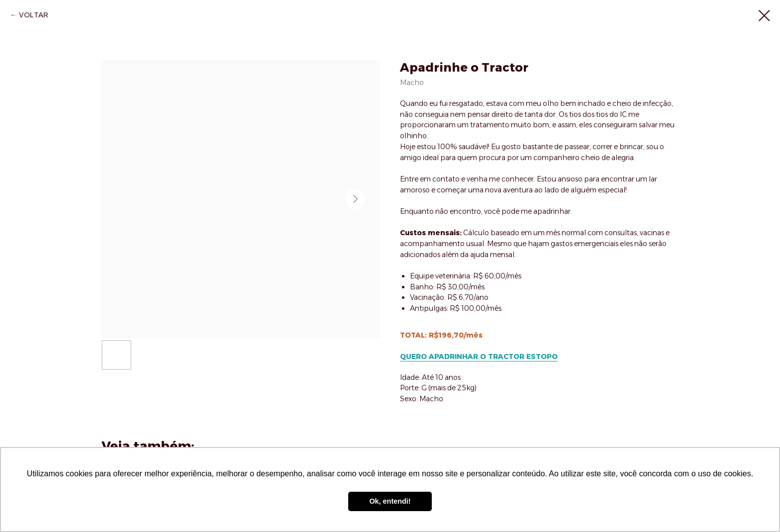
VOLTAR (34, 15)
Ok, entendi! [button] (390, 501)
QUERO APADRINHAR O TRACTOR (462, 356)
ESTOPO (541, 356)
